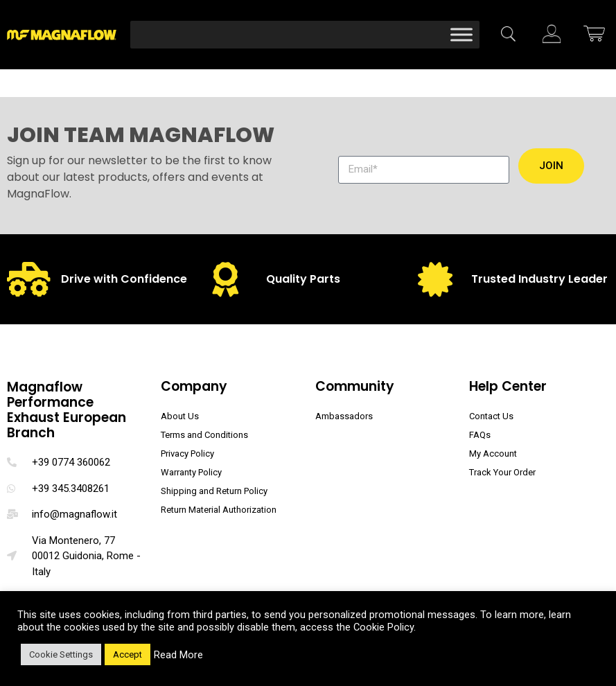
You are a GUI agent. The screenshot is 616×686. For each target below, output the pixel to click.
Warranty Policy (191, 472)
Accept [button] (127, 654)
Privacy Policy (187, 454)
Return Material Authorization (219, 510)
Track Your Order (502, 472)
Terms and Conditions (204, 435)
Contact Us (491, 416)
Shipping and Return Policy (214, 491)
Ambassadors (344, 416)
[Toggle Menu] (461, 34)
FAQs (480, 435)
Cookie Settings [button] (61, 654)
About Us (180, 416)
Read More (178, 655)
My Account (493, 454)
